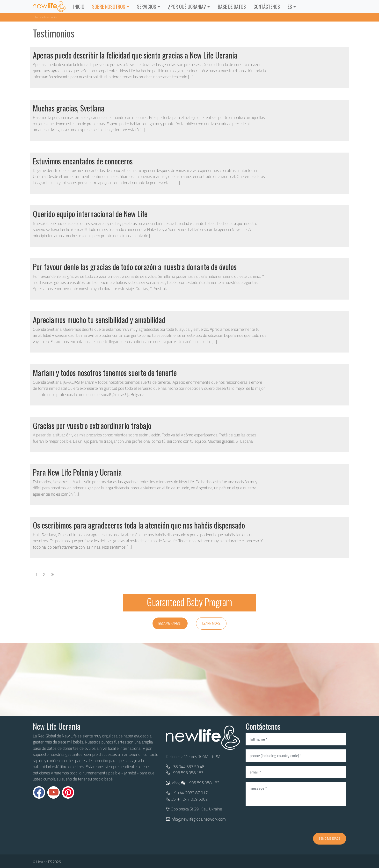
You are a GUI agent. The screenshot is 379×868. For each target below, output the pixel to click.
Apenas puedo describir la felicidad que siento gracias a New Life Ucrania (135, 55)
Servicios (147, 7)
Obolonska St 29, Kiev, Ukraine (196, 809)
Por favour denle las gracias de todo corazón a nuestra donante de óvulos (135, 267)
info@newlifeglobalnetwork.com (198, 819)
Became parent (170, 623)
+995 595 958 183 (187, 773)
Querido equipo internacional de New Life (90, 214)
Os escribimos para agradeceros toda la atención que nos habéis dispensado (139, 525)
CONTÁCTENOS (267, 7)
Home (38, 17)
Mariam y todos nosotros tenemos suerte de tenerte (105, 372)
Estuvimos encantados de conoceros (83, 161)
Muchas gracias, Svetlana (69, 108)
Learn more (211, 623)
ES (290, 7)
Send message (330, 839)
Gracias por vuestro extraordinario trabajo (92, 425)
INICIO (79, 7)
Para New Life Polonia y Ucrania (77, 472)
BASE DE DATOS (232, 7)
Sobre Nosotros (109, 7)
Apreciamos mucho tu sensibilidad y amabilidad (99, 320)
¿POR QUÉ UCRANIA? (187, 7)
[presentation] (282, 819)
